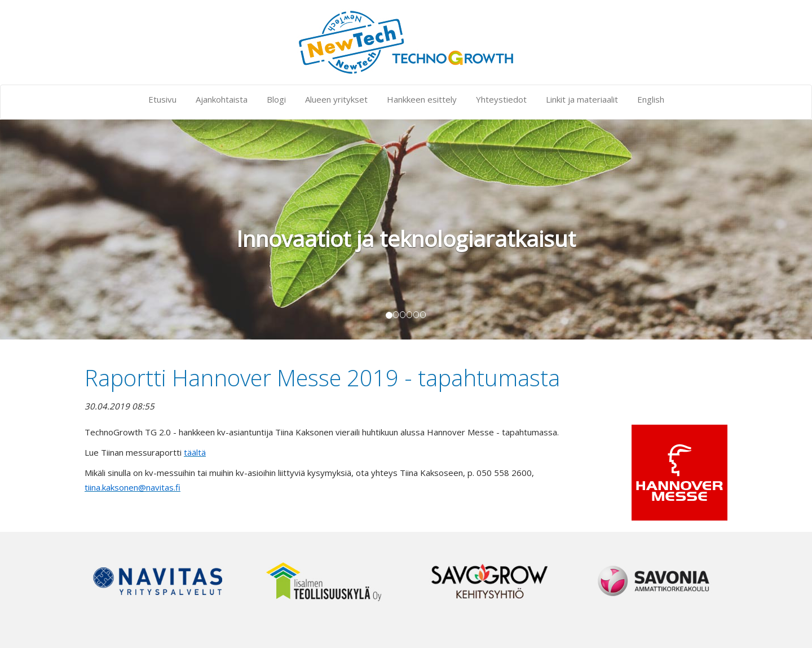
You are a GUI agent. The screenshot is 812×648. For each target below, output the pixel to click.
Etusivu (162, 99)
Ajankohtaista (222, 99)
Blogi (276, 99)
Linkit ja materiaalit (582, 99)
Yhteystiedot (501, 99)
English (651, 99)
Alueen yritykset (336, 99)
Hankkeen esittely (422, 99)
